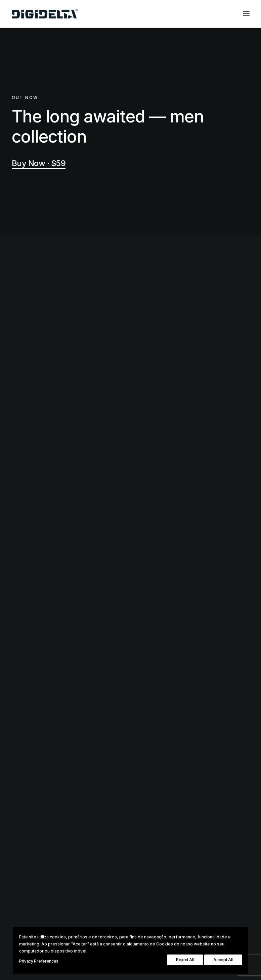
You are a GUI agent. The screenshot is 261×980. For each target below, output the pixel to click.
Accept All (223, 960)
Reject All (185, 960)
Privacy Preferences (39, 961)
